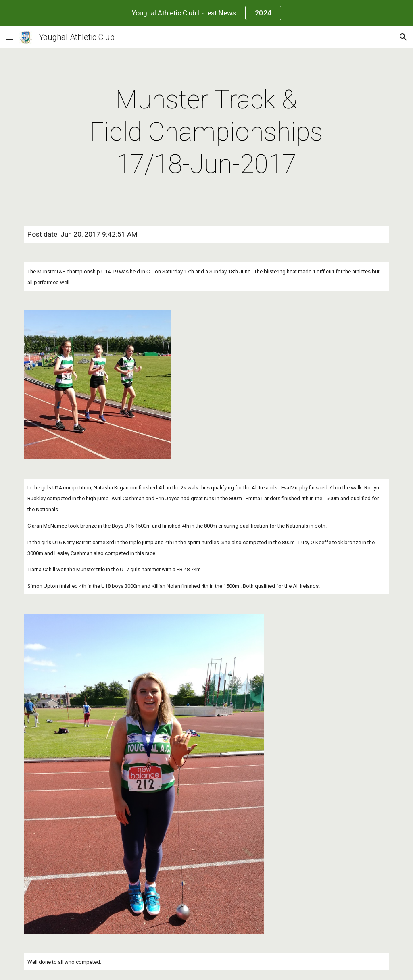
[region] (206, 13)
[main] (206, 132)
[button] (10, 37)
